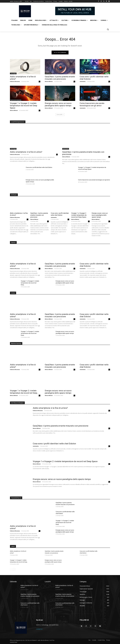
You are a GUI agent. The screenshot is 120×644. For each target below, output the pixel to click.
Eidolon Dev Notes (85, 73)
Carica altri (60, 115)
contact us (39, 629)
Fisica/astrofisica (49, 100)
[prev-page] (11, 569)
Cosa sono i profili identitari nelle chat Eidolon (39, 167)
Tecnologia (13, 73)
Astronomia (48, 73)
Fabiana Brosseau (15, 81)
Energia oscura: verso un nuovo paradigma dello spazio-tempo (58, 104)
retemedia (83, 81)
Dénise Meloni (49, 81)
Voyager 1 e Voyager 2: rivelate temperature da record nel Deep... (30, 283)
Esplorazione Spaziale (16, 100)
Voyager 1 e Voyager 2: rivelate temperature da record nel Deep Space (24, 106)
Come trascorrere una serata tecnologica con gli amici (92, 104)
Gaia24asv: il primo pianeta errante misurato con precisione (60, 78)
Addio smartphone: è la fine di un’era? (26, 152)
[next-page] (14, 569)
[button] (108, 29)
